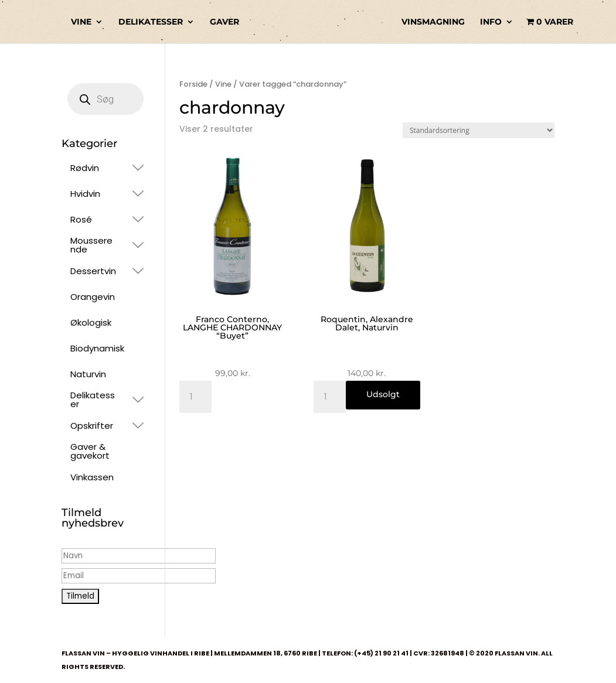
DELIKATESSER (151, 22)
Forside (193, 84)
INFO (491, 22)
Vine (223, 84)
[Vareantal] (195, 397)
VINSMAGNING (433, 22)
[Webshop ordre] (479, 130)
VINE (81, 22)
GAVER (224, 22)
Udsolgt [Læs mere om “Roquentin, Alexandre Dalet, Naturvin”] (383, 394)
